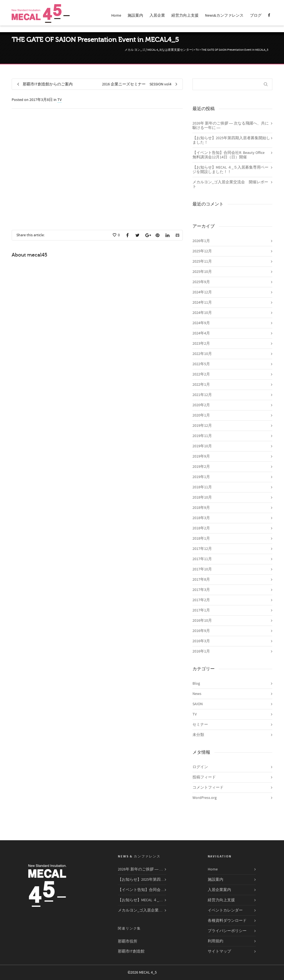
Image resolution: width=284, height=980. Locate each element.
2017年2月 (201, 600)
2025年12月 (202, 251)
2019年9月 (201, 456)
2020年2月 (201, 405)
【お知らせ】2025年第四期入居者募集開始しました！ (231, 140)
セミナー (200, 725)
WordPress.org (205, 798)
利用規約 (215, 941)
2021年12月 (202, 395)
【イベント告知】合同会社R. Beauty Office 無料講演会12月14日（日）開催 (230, 155)
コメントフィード (208, 788)
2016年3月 (201, 641)
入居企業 (157, 16)
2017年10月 (202, 569)
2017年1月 (201, 610)
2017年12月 (202, 549)
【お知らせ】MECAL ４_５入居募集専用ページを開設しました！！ (230, 170)
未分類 (198, 735)
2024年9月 (201, 323)
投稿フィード (204, 777)
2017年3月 (201, 590)
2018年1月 (201, 539)
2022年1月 (201, 385)
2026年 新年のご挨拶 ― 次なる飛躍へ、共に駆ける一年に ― (231, 126)
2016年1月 (201, 651)
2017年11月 (202, 559)
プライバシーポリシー (227, 931)
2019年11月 (202, 436)
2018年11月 (202, 487)
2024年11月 (202, 303)
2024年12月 (202, 292)
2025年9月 (201, 282)
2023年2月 (201, 344)
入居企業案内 (219, 890)
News (197, 694)
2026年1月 (201, 241)
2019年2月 (201, 467)
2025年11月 (202, 261)
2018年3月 (201, 518)
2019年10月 (202, 446)
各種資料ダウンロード (227, 921)
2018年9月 (201, 508)
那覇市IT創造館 (131, 951)
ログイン (200, 767)
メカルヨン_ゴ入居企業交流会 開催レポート (230, 184)
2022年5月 (201, 364)
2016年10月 (202, 621)
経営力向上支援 (185, 16)
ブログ (256, 16)
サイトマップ (219, 951)
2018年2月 (201, 528)
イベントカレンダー (225, 910)
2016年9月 (201, 631)
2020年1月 (201, 415)
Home (116, 16)
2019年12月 (202, 426)
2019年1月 (201, 477)
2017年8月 (201, 580)
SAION (198, 704)
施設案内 (135, 16)
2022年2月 (201, 374)
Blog (196, 684)
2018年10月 (202, 497)
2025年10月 (202, 272)
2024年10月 (202, 313)
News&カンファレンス (224, 16)
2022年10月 (202, 354)
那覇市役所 (128, 941)
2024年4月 (201, 333)
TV (59, 100)
